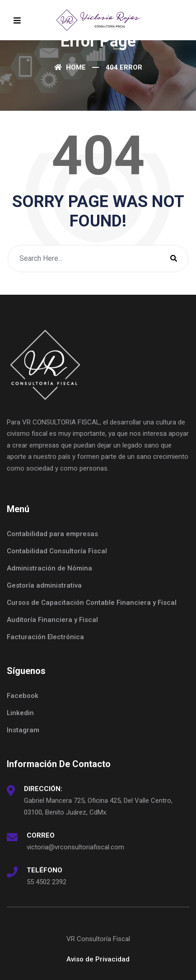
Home (70, 67)
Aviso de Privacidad (98, 959)
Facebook (23, 696)
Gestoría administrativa (44, 585)
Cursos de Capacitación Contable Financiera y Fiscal (92, 603)
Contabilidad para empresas (52, 534)
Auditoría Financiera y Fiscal (52, 620)
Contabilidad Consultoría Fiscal (57, 551)
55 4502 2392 (47, 882)
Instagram (23, 730)
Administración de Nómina (49, 568)
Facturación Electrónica (45, 637)
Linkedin (20, 713)
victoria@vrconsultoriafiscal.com (75, 847)
